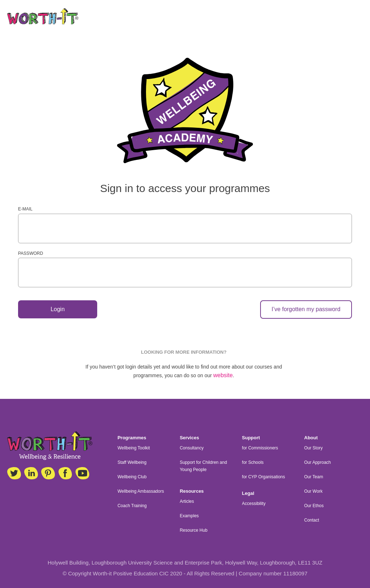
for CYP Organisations (264, 477)
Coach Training (132, 506)
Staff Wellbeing (132, 462)
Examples (189, 516)
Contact (312, 520)
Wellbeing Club (132, 477)
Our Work (313, 491)
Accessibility (254, 504)
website (223, 376)
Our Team (314, 477)
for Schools (253, 462)
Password (31, 253)
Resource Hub (193, 530)
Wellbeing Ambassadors (141, 491)
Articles (187, 501)
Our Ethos (314, 506)
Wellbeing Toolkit (134, 448)
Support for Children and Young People (203, 466)
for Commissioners (260, 448)
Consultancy (192, 448)
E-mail (25, 209)
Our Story (313, 448)
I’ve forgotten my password (306, 310)
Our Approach (318, 462)
